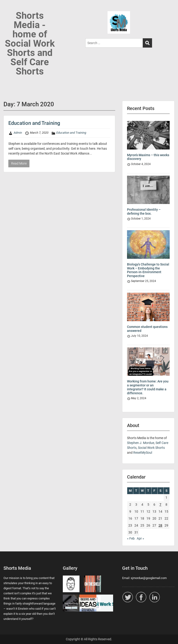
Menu (8, 8)
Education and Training (34, 123)
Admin (18, 133)
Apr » (140, 538)
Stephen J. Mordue (141, 443)
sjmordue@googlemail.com (149, 578)
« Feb (131, 538)
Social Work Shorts (151, 448)
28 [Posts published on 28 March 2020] (160, 525)
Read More (19, 163)
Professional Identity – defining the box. (144, 212)
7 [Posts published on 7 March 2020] (160, 505)
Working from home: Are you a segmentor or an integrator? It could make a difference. (148, 387)
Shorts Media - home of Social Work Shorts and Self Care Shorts (30, 44)
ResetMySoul (143, 453)
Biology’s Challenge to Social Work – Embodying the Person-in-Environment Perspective (148, 270)
